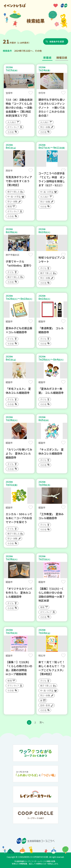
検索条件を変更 (57, 41)
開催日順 (62, 58)
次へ (42, 722)
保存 (31, 93)
